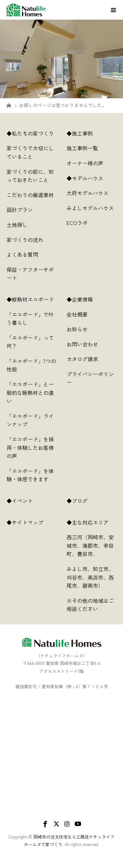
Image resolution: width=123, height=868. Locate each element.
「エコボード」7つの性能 (31, 365)
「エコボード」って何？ (30, 342)
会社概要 (77, 314)
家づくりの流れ (25, 240)
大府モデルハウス (88, 193)
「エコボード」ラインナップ (30, 420)
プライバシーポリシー (90, 378)
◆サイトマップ (30, 522)
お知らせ (77, 329)
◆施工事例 (80, 133)
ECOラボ (77, 223)
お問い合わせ (82, 344)
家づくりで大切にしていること (30, 152)
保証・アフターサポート (30, 274)
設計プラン (20, 210)
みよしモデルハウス (90, 208)
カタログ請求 (82, 359)
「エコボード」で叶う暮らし (30, 319)
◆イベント (20, 501)
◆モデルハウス (85, 178)
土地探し (17, 225)
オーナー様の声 (85, 163)
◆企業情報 (80, 299)
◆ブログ (82, 501)
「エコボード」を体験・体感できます (30, 475)
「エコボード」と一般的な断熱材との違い (30, 392)
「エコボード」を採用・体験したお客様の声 (30, 447)
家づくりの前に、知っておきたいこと (30, 176)
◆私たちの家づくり (30, 133)
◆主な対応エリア (92, 522)
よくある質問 (22, 254)
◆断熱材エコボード (30, 299)
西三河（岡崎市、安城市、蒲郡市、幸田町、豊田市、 (90, 545)
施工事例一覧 (82, 148)
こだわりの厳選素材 (30, 195)
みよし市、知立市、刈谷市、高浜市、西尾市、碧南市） (90, 577)
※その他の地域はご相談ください (90, 605)
